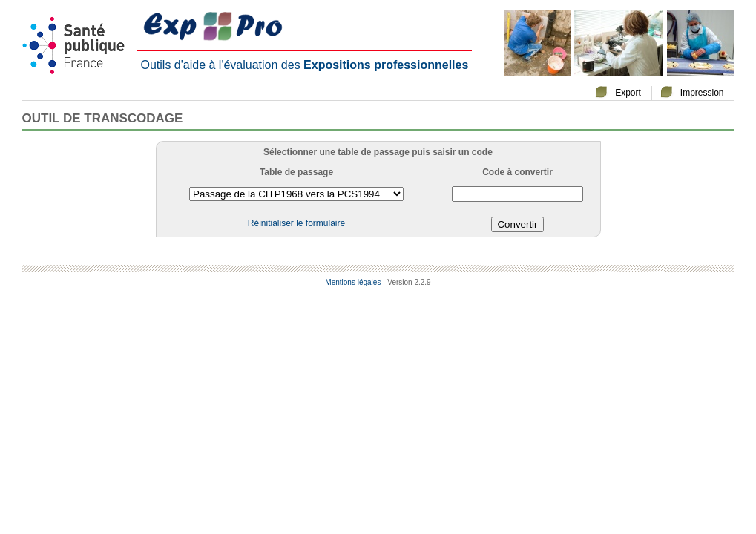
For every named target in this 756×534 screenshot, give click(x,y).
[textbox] (517, 194)
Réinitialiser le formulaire (296, 223)
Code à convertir (517, 172)
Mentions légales (353, 282)
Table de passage (296, 172)
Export (628, 93)
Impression (702, 93)
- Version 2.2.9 (407, 282)
